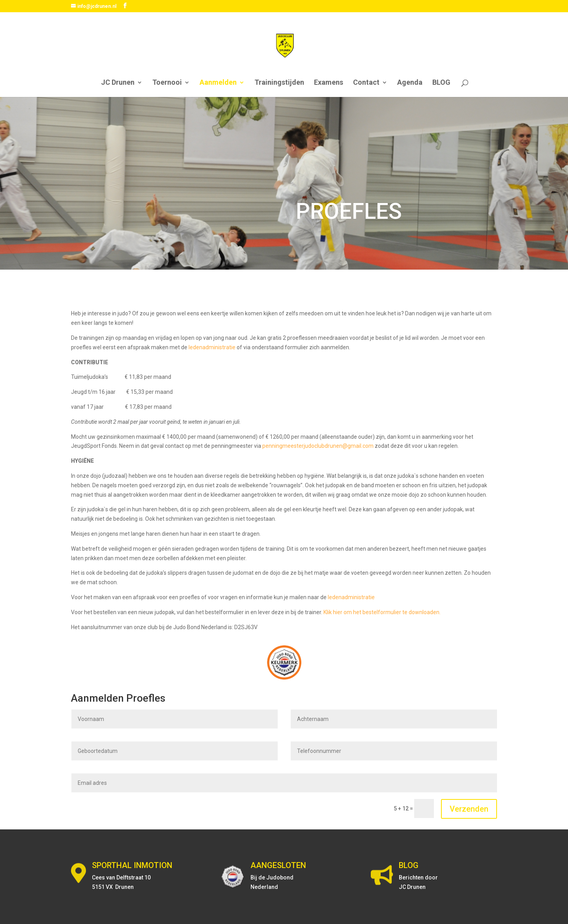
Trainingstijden (279, 83)
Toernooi (167, 83)
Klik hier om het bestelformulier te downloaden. (382, 612)
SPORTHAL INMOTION (132, 865)
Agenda (410, 83)
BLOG (441, 83)
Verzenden (469, 809)
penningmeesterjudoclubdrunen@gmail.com (318, 446)
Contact (366, 83)
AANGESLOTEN (278, 865)
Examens (329, 83)
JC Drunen (118, 83)
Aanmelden (218, 83)
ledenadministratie (212, 347)
